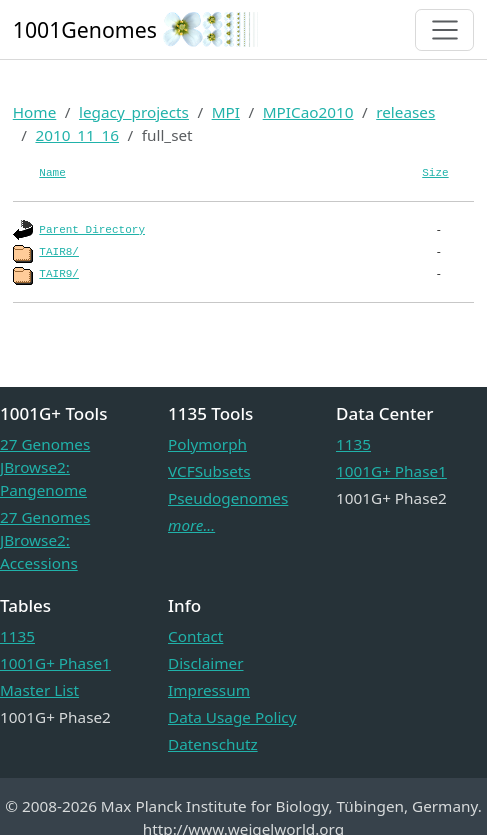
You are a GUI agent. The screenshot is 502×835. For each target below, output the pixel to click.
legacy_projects (134, 112)
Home (35, 112)
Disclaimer (206, 663)
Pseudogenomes (228, 498)
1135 (353, 444)
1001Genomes (85, 29)
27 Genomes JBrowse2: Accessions (45, 540)
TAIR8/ (59, 252)
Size (435, 173)
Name (52, 173)
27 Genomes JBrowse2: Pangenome (45, 467)
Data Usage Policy (232, 717)
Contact (195, 636)
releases (405, 112)
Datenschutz (213, 744)
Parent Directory (92, 230)
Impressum (209, 690)
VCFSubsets (209, 471)
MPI (226, 112)
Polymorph (207, 444)
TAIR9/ (59, 274)
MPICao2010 (308, 112)
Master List (39, 690)
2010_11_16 (77, 135)
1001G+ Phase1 (391, 471)
